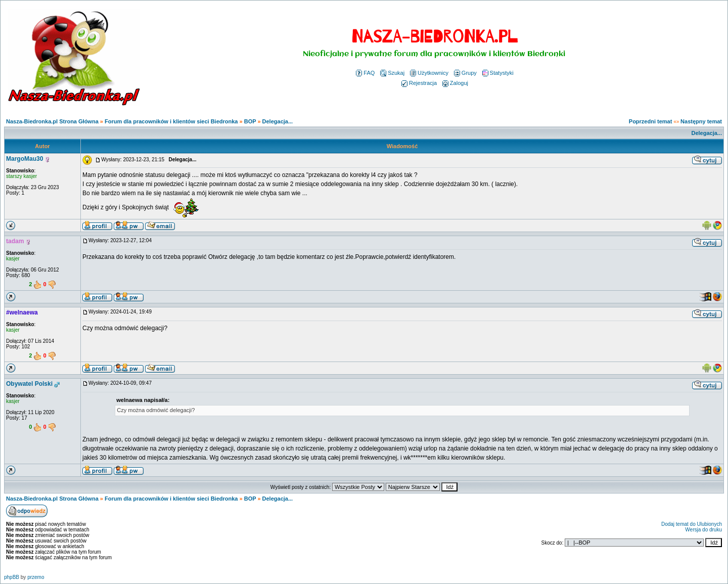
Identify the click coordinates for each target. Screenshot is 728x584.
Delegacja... (278, 121)
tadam (15, 241)
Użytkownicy (429, 73)
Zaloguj (455, 83)
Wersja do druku (703, 530)
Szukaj (392, 73)
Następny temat (701, 121)
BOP (250, 121)
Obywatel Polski (29, 384)
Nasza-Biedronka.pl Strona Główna (52, 121)
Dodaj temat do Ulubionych (692, 524)
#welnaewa (22, 312)
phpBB (12, 577)
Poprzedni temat (651, 121)
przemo (36, 577)
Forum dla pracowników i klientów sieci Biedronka (171, 121)
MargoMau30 (25, 159)
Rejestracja (419, 83)
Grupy (465, 73)
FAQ (365, 73)
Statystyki (498, 73)
